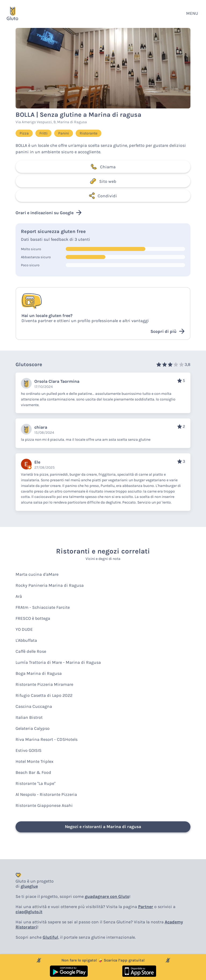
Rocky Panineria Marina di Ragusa (50, 585)
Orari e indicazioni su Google (49, 213)
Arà (19, 596)
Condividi (103, 196)
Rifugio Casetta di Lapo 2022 (44, 695)
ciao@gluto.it (29, 912)
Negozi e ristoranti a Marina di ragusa (103, 827)
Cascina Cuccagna (34, 706)
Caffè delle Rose (31, 651)
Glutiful (50, 937)
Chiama (103, 167)
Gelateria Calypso (33, 728)
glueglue (29, 886)
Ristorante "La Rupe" (36, 783)
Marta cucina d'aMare (37, 574)
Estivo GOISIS (29, 750)
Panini (64, 133)
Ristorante (89, 133)
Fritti (43, 133)
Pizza (24, 133)
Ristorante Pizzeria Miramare (44, 684)
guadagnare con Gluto (107, 896)
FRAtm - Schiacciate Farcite (43, 607)
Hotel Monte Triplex (34, 761)
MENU (192, 13)
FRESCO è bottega (33, 618)
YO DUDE (24, 629)
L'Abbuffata (26, 640)
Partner (146, 907)
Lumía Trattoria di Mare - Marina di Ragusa (58, 662)
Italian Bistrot (29, 717)
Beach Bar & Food (33, 772)
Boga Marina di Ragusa (39, 673)
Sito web (103, 181)
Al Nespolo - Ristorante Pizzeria (46, 794)
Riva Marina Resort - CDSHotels (47, 739)
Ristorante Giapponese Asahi (44, 805)
